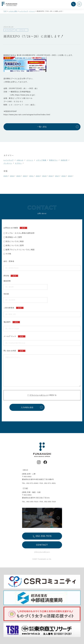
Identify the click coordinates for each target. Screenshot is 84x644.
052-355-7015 (32, 502)
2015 (70, 176)
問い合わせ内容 (14, 351)
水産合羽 (64, 160)
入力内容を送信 (27, 407)
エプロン (18, 163)
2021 (31, 176)
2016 (64, 176)
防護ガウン (53, 160)
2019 (44, 176)
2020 (38, 176)
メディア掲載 (41, 160)
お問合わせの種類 (15, 228)
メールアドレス (14, 336)
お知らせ (20, 160)
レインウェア (9, 160)
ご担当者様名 (14, 308)
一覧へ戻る (42, 127)
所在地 (11, 276)
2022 (25, 176)
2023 (19, 176)
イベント (30, 160)
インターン (8, 163)
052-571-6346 (32, 483)
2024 (12, 176)
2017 (57, 176)
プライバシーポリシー (39, 395)
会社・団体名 (9, 261)
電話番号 (12, 322)
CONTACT (42, 545)
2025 (6, 176)
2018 (51, 176)
